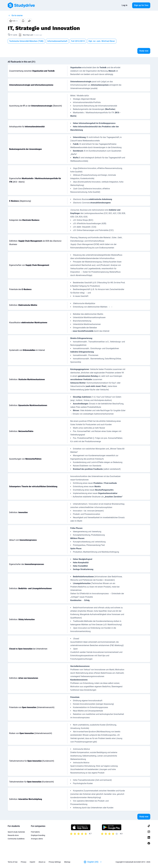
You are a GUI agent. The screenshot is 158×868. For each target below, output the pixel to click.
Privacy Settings (55, 862)
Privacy (24, 862)
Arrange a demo (37, 839)
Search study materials (16, 832)
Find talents (35, 832)
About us (42, 862)
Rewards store (13, 835)
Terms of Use (13, 862)
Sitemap (67, 862)
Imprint (32, 862)
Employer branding (38, 835)
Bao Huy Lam (28, 35)
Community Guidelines (16, 839)
